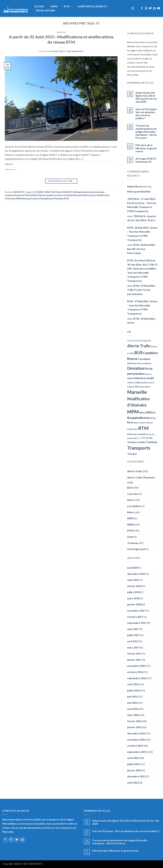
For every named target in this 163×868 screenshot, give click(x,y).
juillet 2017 (134, 635)
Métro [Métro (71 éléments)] (143, 413)
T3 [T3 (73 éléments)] (147, 438)
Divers (131, 500)
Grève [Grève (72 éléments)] (130, 378)
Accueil (39, 7)
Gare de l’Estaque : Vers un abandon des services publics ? (146, 114)
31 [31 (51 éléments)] (134, 341)
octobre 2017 (135, 617)
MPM (19, 199)
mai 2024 (132, 568)
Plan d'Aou (59, 199)
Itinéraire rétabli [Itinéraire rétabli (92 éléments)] (144, 378)
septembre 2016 (137, 678)
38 (68, 192)
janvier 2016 (134, 727)
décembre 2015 (136, 733)
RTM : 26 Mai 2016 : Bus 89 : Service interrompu (142, 249)
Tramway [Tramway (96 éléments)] (152, 442)
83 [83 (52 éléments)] (150, 341)
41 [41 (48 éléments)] (136, 341)
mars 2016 (133, 715)
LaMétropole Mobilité (92, 7)
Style (130, 537)
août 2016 (133, 684)
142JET (41, 192)
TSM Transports (75, 51)
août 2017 (133, 629)
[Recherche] (133, 8)
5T (71, 192)
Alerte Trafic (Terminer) (141, 477)
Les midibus (134, 506)
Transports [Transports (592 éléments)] (139, 448)
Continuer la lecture (61, 181)
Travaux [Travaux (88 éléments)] (132, 454)
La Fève (59, 195)
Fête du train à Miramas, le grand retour (146, 148)
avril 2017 (133, 641)
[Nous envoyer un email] (154, 8)
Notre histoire (45, 11)
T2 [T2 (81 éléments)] (143, 438)
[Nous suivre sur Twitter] (150, 8)
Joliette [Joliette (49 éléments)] (131, 383)
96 (74, 192)
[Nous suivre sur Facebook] (142, 8)
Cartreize (133, 494)
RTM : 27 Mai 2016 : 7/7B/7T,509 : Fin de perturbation (142, 290)
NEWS (54, 7)
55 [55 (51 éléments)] (142, 341)
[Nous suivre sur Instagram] (146, 8)
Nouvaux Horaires (30, 199)
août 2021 (133, 580)
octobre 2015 (135, 746)
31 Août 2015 (61, 192)
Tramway (133, 543)
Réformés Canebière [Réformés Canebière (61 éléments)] (138, 434)
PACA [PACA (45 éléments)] (135, 429)
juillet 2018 (134, 592)
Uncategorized (136, 549)
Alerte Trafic (135, 471)
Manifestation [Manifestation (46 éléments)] (145, 387)
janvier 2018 (134, 604)
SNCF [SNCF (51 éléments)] (136, 438)
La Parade (68, 195)
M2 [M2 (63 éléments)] (136, 387)
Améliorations (90, 192)
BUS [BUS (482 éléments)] (138, 352)
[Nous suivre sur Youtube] (159, 8)
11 (36, 192)
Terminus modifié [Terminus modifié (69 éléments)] (136, 442)
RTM (67, 7)
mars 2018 (133, 598)
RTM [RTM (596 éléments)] (143, 428)
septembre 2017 (137, 623)
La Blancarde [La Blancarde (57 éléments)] (141, 382)
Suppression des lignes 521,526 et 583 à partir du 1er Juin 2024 (146, 97)
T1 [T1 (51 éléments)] (140, 438)
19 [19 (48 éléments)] (128, 341)
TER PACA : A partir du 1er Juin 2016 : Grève (142, 218)
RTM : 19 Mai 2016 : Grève (142, 321)
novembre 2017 (136, 611)
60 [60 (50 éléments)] (145, 341)
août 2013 (133, 782)
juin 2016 (132, 696)
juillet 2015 (134, 764)
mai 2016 (132, 703)
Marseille (77, 195)
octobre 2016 (135, 672)
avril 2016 (133, 709)
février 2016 (134, 721)
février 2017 (134, 653)
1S (53, 192)
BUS (59, 32)
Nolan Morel (135, 186)
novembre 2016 (136, 666)
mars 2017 (133, 647)
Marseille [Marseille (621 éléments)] (137, 392)
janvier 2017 (134, 660)
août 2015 (133, 758)
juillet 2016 (134, 690)
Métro (131, 512)
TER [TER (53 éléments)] (151, 438)
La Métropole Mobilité (139, 189)
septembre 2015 (137, 752)
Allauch (79, 192)
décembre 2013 (136, 776)
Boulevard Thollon (23, 195)
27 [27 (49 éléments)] (131, 341)
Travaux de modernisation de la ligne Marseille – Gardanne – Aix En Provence (146, 132)
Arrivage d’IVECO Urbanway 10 (146, 160)
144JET (48, 192)
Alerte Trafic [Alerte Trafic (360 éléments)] (139, 346)
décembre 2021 (136, 574)
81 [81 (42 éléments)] (147, 341)
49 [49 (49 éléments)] (139, 341)
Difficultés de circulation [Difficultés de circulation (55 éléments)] (139, 363)
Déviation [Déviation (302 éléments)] (136, 368)
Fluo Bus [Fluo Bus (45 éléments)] (148, 374)
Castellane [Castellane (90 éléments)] (144, 359)
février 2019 (134, 586)
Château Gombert (46, 195)
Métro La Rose (89, 195)
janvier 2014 (134, 770)
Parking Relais (46, 199)
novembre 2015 (136, 740)
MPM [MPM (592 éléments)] (133, 412)
